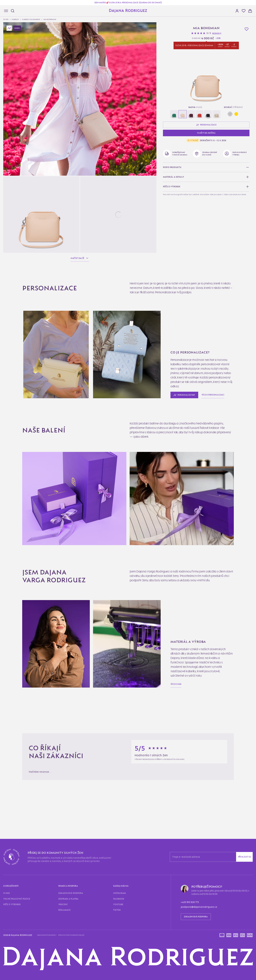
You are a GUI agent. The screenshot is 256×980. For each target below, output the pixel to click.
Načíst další (80, 258)
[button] (244, 11)
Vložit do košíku (206, 133)
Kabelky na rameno (31, 19)
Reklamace (64, 910)
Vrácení (63, 904)
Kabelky (15, 19)
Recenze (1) (217, 33)
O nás (7, 893)
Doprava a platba (68, 899)
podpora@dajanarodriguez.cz (199, 907)
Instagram (120, 893)
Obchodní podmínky (47, 935)
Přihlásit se (244, 857)
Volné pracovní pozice (17, 899)
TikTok (117, 910)
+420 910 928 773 (190, 902)
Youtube (118, 904)
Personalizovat (184, 395)
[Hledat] (13, 11)
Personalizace (206, 125)
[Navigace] (6, 11)
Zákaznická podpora (71, 893)
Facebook (119, 899)
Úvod (6, 19)
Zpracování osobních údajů (71, 935)
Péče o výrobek (12, 904)
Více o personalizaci (213, 395)
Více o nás (176, 684)
